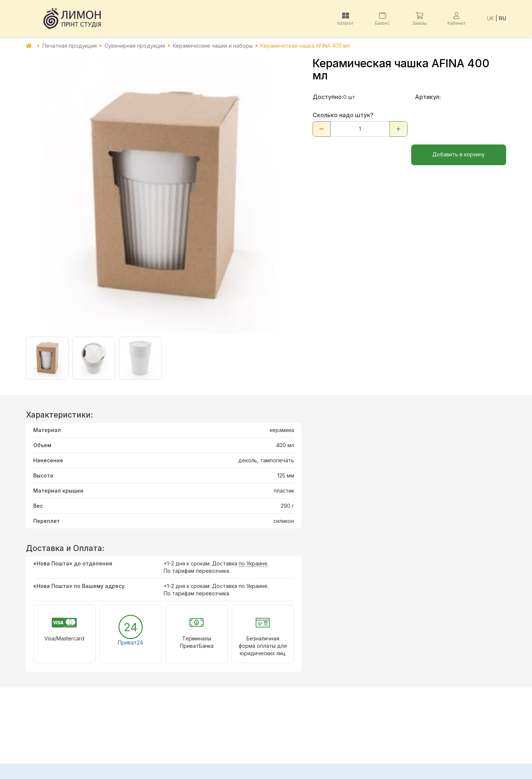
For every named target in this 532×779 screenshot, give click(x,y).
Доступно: (328, 97)
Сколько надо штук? (343, 115)
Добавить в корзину (458, 154)
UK (490, 18)
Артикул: (428, 97)
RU (502, 18)
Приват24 (130, 642)
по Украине (253, 563)
